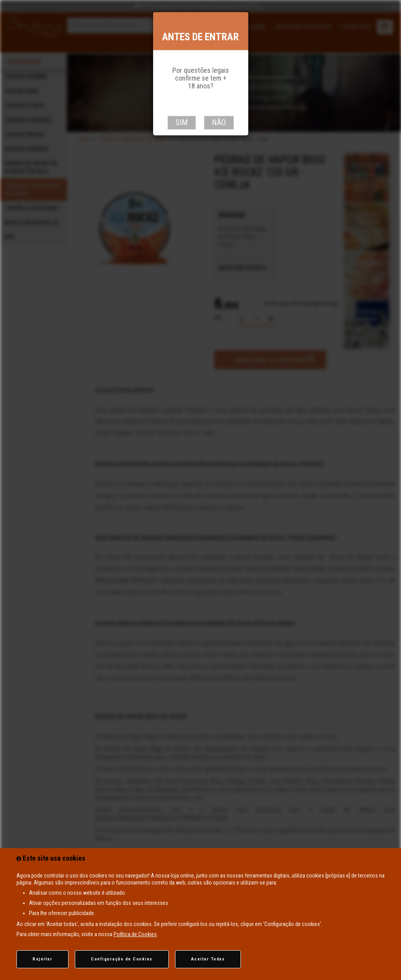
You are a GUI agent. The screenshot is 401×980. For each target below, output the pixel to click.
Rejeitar (42, 959)
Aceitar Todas (208, 959)
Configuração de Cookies (122, 959)
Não (219, 122)
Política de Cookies (135, 934)
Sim (182, 122)
